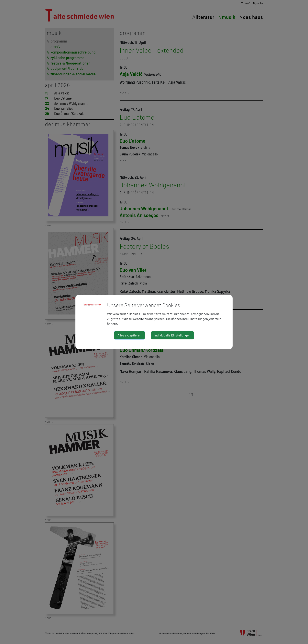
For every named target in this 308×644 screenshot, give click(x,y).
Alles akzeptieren (129, 335)
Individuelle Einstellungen (172, 335)
